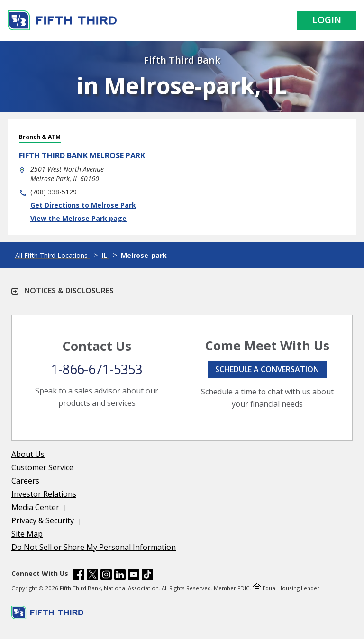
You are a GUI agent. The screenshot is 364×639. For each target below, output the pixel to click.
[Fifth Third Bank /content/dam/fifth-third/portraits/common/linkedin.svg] (120, 576)
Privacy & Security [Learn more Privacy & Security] (43, 520)
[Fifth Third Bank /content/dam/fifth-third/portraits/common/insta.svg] (106, 576)
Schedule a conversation (267, 369)
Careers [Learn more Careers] (25, 481)
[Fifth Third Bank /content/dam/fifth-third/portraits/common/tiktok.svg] (147, 576)
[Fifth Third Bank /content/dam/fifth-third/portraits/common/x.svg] (92, 576)
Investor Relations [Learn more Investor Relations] (44, 494)
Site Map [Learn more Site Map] (27, 534)
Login (327, 20)
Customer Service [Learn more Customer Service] (42, 467)
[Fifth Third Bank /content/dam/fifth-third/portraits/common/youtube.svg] (134, 576)
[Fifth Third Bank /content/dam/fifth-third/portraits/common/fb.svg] (79, 576)
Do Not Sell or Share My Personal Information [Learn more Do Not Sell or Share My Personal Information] (94, 547)
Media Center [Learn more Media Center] (35, 507)
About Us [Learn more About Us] (28, 454)
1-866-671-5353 (97, 369)
